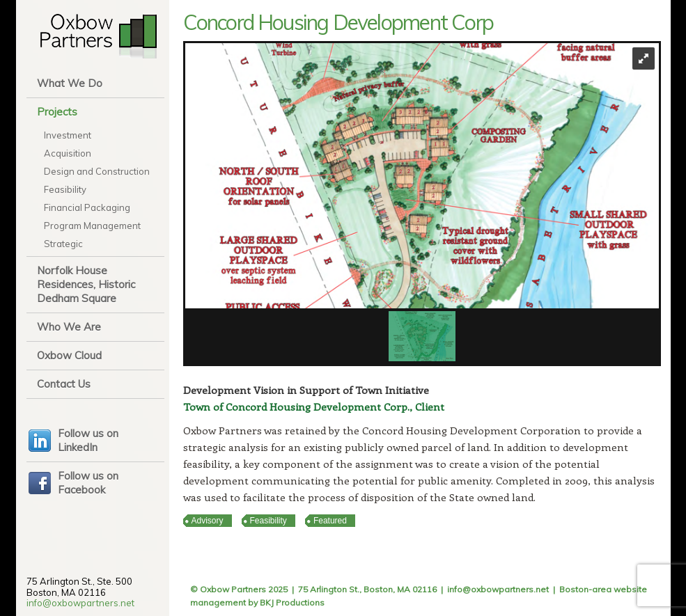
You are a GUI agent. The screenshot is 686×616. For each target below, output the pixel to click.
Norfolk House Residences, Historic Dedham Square (86, 284)
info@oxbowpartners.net (80, 603)
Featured (330, 521)
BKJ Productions (292, 602)
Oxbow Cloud (69, 355)
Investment (68, 135)
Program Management (92, 226)
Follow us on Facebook (88, 483)
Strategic (63, 244)
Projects (57, 112)
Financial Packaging (87, 207)
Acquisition (68, 153)
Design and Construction (97, 171)
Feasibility (65, 189)
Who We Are (69, 327)
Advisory (208, 521)
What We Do (70, 83)
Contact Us (64, 384)
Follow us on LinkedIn (88, 440)
